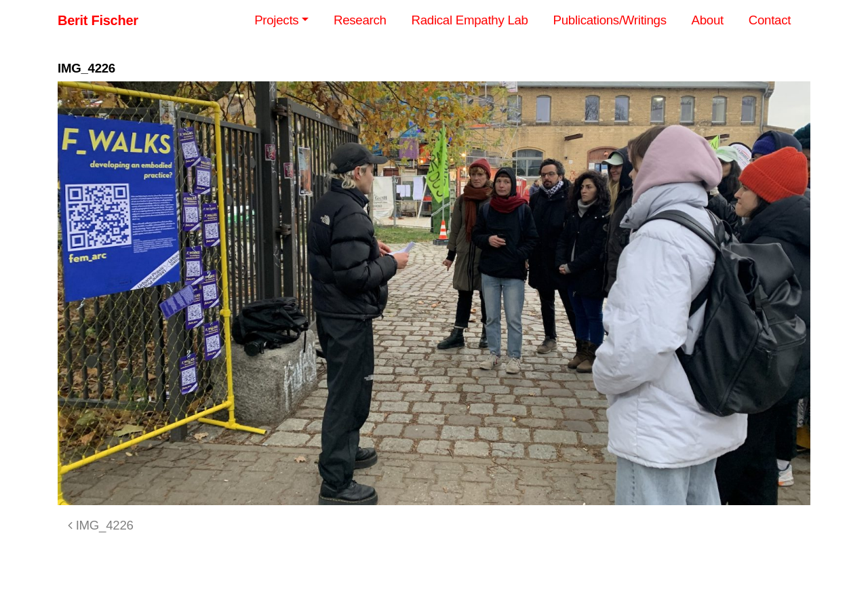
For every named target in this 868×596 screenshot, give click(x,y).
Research (360, 20)
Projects (276, 20)
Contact (770, 20)
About (708, 20)
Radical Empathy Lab (469, 20)
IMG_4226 (101, 525)
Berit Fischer (98, 20)
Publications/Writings (610, 20)
